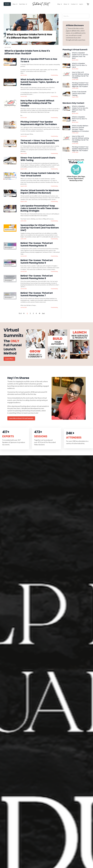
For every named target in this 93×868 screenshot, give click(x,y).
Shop (15, 4)
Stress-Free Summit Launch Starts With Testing (38, 157)
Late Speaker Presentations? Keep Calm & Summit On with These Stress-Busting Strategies (40, 205)
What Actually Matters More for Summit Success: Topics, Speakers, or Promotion (40, 82)
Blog (60, 4)
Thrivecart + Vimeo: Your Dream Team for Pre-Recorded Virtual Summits (40, 140)
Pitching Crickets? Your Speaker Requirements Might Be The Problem (39, 122)
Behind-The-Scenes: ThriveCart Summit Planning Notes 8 (37, 273)
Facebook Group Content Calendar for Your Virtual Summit (40, 172)
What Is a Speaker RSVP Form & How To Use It (39, 60)
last (44, 308)
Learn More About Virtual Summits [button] (21, 414)
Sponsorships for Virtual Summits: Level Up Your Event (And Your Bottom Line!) (40, 224)
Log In (81, 4)
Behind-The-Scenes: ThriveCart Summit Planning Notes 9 (37, 258)
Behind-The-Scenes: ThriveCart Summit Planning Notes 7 (37, 290)
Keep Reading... (55, 75)
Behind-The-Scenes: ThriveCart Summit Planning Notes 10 (37, 241)
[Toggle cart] (88, 4)
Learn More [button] (9, 354)
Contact (74, 4)
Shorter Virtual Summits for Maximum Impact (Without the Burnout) (40, 189)
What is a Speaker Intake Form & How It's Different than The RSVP (80, 56)
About (66, 4)
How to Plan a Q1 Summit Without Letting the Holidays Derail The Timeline (37, 103)
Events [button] (7, 4)
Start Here (23, 4)
